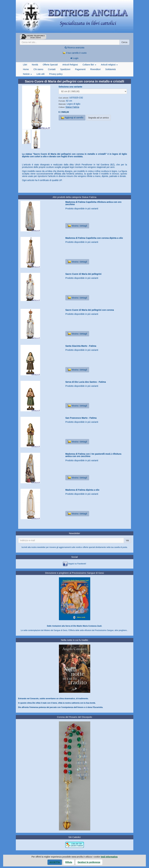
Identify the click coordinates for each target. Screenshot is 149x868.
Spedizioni (65, 69)
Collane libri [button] (89, 65)
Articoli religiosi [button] (109, 65)
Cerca (124, 42)
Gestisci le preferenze (89, 862)
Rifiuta (69, 862)
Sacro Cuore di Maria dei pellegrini (83, 274)
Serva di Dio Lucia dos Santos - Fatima (86, 382)
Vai (127, 540)
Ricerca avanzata (74, 48)
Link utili (41, 74)
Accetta (55, 862)
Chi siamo (38, 69)
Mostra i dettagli (77, 226)
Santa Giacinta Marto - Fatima (81, 346)
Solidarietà (110, 69)
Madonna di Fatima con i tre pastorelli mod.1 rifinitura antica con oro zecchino (93, 455)
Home (26, 69)
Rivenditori (95, 69)
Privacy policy (56, 74)
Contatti (52, 69)
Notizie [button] (27, 74)
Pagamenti (80, 69)
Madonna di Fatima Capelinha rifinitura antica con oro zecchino (93, 203)
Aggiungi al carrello (72, 118)
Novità (35, 65)
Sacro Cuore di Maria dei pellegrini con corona (90, 310)
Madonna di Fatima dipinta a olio (82, 490)
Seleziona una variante (70, 87)
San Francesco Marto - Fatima (81, 418)
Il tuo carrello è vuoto (75, 53)
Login (74, 58)
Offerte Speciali (50, 65)
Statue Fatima (72, 107)
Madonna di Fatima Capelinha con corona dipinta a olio (94, 238)
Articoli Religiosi (70, 65)
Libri (25, 65)
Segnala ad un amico (99, 118)
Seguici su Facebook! (77, 564)
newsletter (41, 547)
